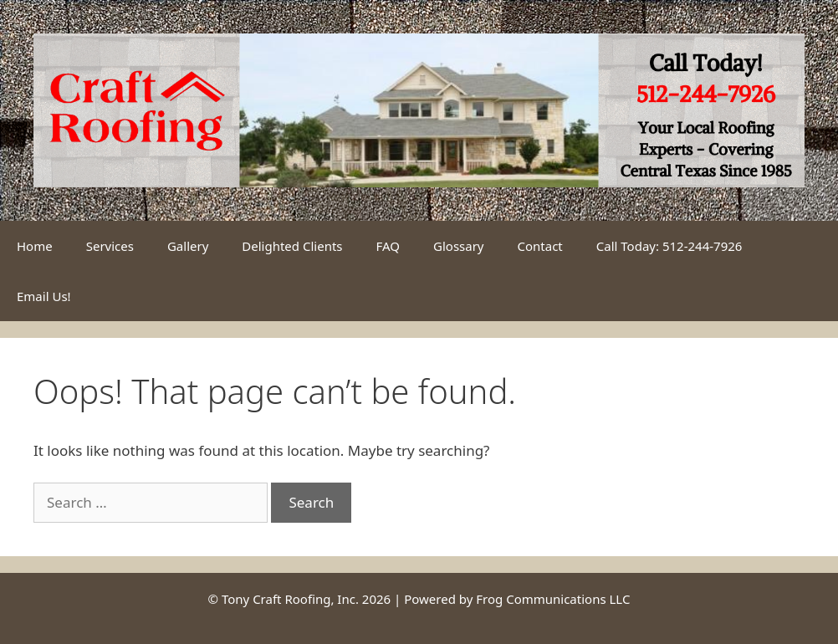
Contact (540, 246)
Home (35, 246)
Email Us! (44, 296)
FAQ (388, 246)
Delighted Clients (292, 246)
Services (110, 246)
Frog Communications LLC (553, 599)
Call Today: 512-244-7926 (669, 246)
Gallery (188, 246)
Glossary (459, 246)
